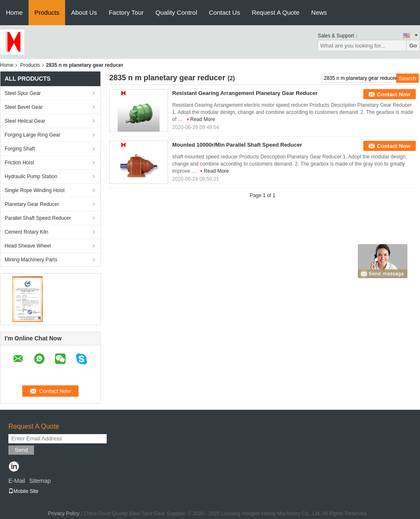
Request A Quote (275, 12)
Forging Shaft (20, 149)
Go (413, 46)
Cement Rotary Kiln (26, 232)
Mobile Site (23, 491)
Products (47, 12)
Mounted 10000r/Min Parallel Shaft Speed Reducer (237, 145)
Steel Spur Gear (23, 93)
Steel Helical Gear (25, 121)
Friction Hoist (19, 163)
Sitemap (40, 481)
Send (21, 450)
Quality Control (176, 12)
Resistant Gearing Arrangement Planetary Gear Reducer (245, 93)
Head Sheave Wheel (28, 246)
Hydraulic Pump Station (31, 177)
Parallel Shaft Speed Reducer (38, 218)
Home (14, 12)
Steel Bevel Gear (24, 107)
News (319, 12)
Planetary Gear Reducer (32, 204)
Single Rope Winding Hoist (35, 190)
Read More (203, 119)
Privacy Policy (64, 514)
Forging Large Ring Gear (33, 135)
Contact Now (394, 94)
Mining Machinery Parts (31, 260)
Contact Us (224, 12)
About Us (84, 12)
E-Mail (17, 481)
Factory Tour (126, 12)
